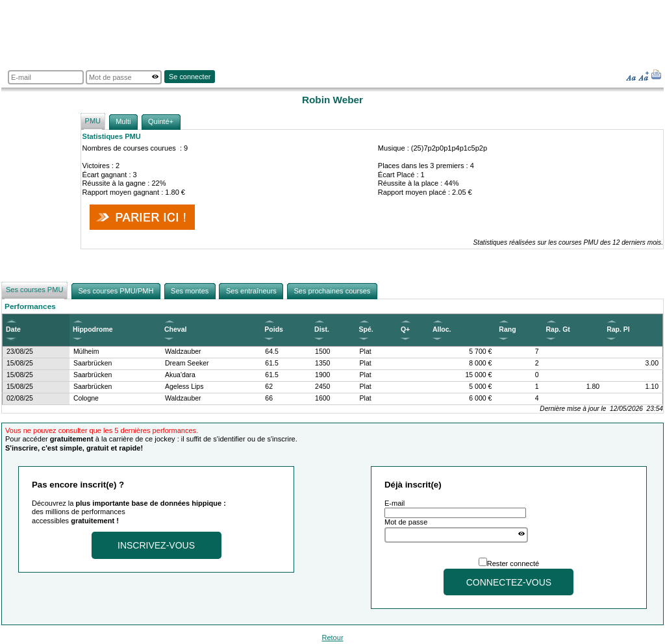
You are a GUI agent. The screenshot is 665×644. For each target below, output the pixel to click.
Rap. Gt (558, 329)
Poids (274, 329)
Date (13, 329)
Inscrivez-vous (156, 545)
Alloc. (442, 329)
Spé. (366, 329)
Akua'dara (180, 375)
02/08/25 (20, 398)
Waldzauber (183, 352)
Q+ (405, 329)
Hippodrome (93, 329)
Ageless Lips (184, 387)
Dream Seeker (187, 363)
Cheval (175, 329)
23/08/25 (20, 352)
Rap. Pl (618, 329)
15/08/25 (20, 363)
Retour (332, 638)
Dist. (322, 329)
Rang (507, 329)
